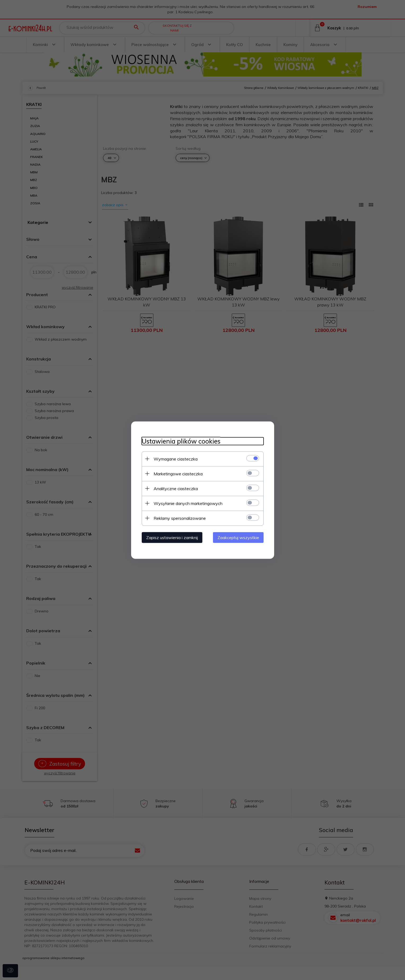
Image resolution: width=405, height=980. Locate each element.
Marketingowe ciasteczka (178, 473)
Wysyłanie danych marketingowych (188, 503)
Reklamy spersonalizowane (180, 518)
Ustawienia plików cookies (181, 441)
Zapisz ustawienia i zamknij (172, 537)
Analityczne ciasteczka (176, 488)
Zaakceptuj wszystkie (238, 537)
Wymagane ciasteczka (176, 459)
